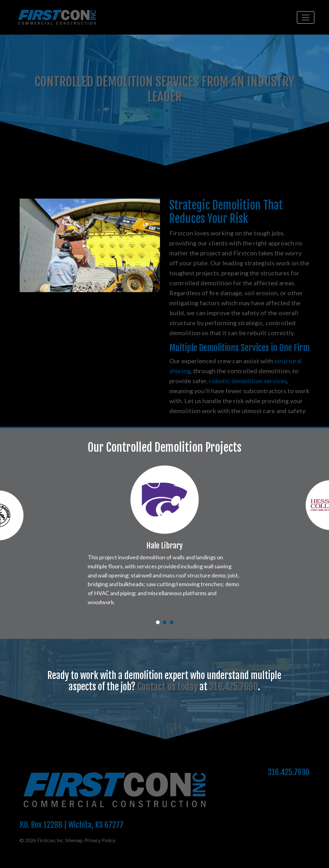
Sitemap (74, 859)
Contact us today (167, 706)
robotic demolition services (248, 381)
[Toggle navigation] (306, 17)
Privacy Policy (100, 859)
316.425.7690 (234, 706)
